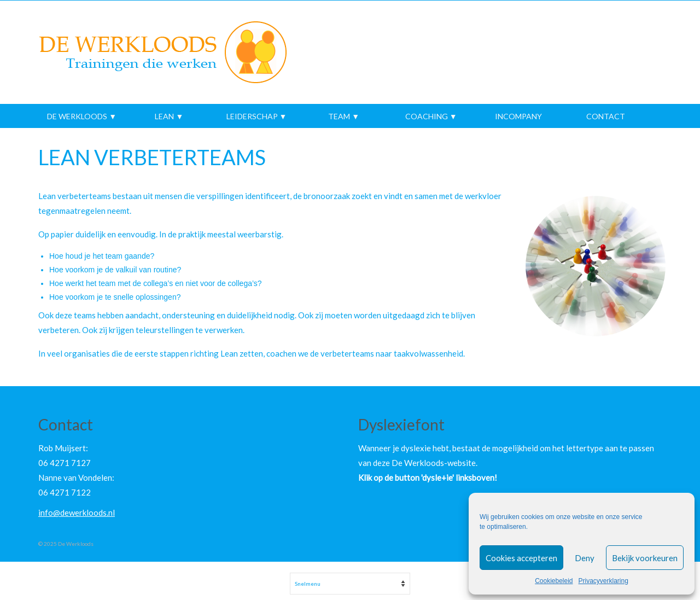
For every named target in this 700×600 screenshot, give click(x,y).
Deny (585, 558)
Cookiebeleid (554, 581)
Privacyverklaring (603, 581)
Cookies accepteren (521, 558)
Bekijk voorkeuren (645, 558)
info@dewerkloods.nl (77, 512)
